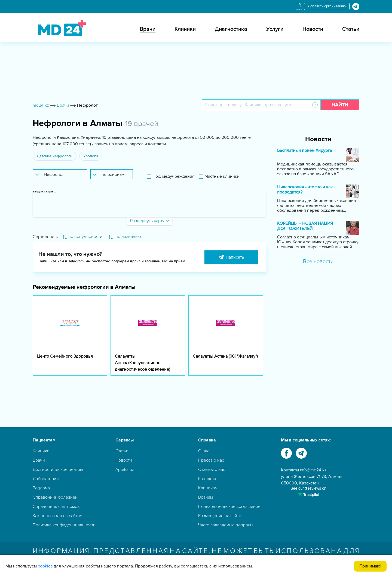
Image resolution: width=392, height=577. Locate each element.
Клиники (185, 29)
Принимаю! (370, 566)
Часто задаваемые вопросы (226, 525)
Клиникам (208, 488)
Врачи (148, 29)
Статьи (351, 29)
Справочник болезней (55, 497)
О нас (204, 451)
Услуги (275, 29)
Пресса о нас (211, 460)
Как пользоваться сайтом (58, 516)
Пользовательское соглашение (229, 507)
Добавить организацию (327, 6)
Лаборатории (46, 479)
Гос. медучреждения (174, 176)
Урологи (91, 156)
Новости (313, 29)
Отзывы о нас (212, 469)
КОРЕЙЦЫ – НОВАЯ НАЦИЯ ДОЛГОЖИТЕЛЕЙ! (305, 226)
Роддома (41, 488)
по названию (125, 237)
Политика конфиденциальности (64, 525)
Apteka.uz (125, 469)
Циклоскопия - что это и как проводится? (305, 190)
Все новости (318, 262)
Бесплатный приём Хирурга (304, 151)
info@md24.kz (313, 470)
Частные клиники (222, 176)
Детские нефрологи (55, 156)
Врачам (206, 497)
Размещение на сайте (220, 516)
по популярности (82, 237)
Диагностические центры (58, 469)
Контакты (207, 479)
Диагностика (231, 29)
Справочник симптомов (56, 507)
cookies (45, 566)
